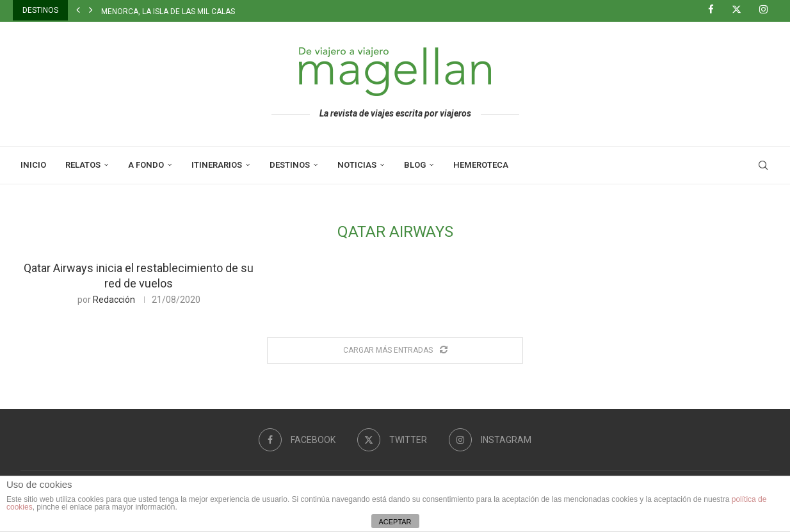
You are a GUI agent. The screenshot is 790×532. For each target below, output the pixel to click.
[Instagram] (768, 10)
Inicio (33, 165)
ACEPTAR (395, 522)
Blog (415, 165)
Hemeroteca (481, 165)
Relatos (83, 165)
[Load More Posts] (395, 351)
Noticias (357, 165)
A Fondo (146, 165)
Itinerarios (217, 165)
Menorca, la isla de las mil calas (168, 12)
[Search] (763, 165)
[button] (78, 10)
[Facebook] (716, 10)
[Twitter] (741, 10)
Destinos (290, 165)
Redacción (114, 300)
